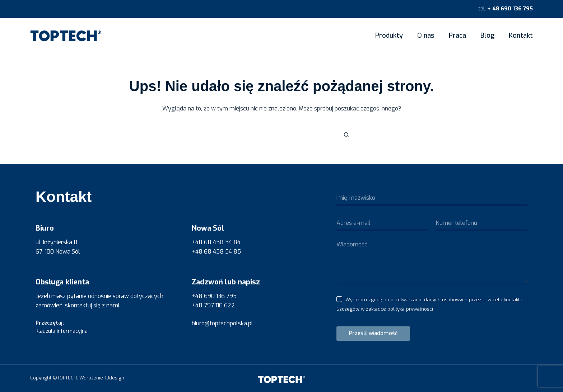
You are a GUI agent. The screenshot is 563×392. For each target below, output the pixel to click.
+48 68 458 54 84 (216, 242)
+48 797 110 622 (213, 305)
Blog (487, 36)
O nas (426, 36)
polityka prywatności (410, 309)
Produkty (389, 36)
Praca (457, 36)
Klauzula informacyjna (62, 331)
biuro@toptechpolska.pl (222, 323)
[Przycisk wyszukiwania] (346, 135)
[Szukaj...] (274, 135)
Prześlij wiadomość (373, 333)
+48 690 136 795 (214, 296)
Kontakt (521, 36)
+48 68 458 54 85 (216, 252)
